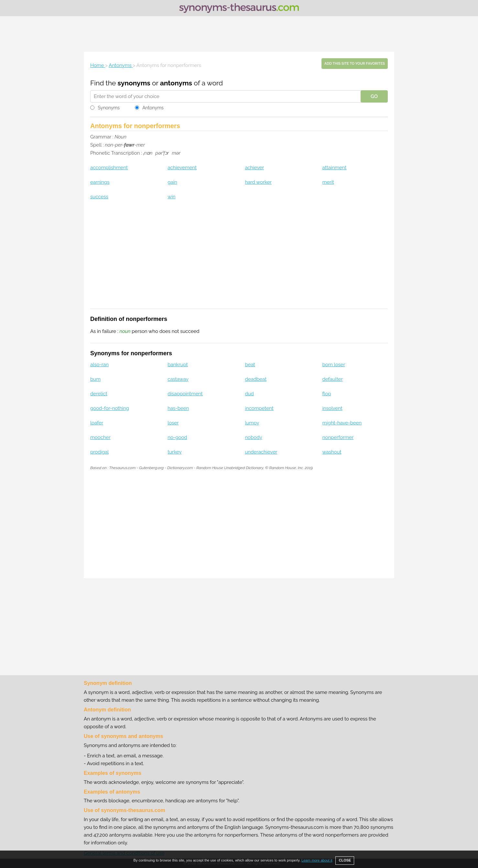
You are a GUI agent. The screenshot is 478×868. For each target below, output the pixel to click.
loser (173, 423)
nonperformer (338, 437)
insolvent (332, 408)
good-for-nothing (110, 408)
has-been (178, 408)
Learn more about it (317, 860)
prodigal (99, 452)
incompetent (259, 408)
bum (95, 379)
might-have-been (342, 423)
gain (172, 182)
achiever (254, 168)
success (99, 197)
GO (374, 96)
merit (328, 182)
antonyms (176, 83)
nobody (253, 437)
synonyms (134, 83)
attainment (335, 168)
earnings (100, 182)
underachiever (261, 452)
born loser (334, 365)
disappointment (185, 394)
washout (332, 452)
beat (250, 365)
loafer (97, 423)
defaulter (333, 379)
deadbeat (256, 379)
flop (327, 394)
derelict (99, 394)
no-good (177, 437)
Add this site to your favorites (355, 64)
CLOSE (345, 860)
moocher (100, 437)
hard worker (258, 182)
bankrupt (178, 365)
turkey (174, 452)
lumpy (252, 423)
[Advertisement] (239, 34)
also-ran (99, 365)
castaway (178, 379)
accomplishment (109, 168)
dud (249, 394)
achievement (182, 168)
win (171, 197)
